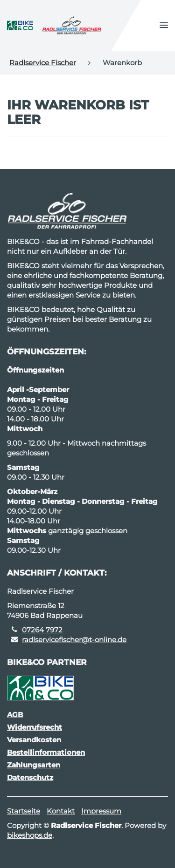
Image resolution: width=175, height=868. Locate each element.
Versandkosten (34, 740)
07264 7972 (42, 630)
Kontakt (61, 811)
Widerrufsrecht (35, 727)
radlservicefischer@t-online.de (74, 640)
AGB (15, 715)
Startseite (24, 811)
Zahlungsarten (34, 765)
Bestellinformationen (46, 752)
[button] (164, 26)
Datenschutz (30, 777)
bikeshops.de (30, 835)
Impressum (101, 811)
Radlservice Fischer (43, 63)
